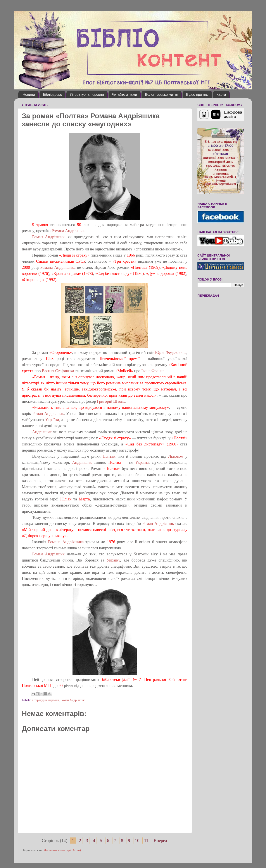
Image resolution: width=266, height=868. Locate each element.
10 (137, 841)
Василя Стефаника (58, 371)
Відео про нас (197, 95)
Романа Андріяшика (58, 267)
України (52, 420)
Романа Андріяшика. (69, 231)
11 (146, 841)
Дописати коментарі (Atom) (62, 850)
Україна (142, 462)
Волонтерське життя (161, 95)
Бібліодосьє (53, 95)
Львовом (176, 456)
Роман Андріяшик (48, 237)
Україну (113, 560)
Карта (221, 95)
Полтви (109, 456)
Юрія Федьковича (171, 352)
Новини (29, 95)
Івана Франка (153, 371)
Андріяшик (42, 432)
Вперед (160, 841)
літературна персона (45, 700)
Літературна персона (87, 95)
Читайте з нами (125, 95)
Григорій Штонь (111, 401)
